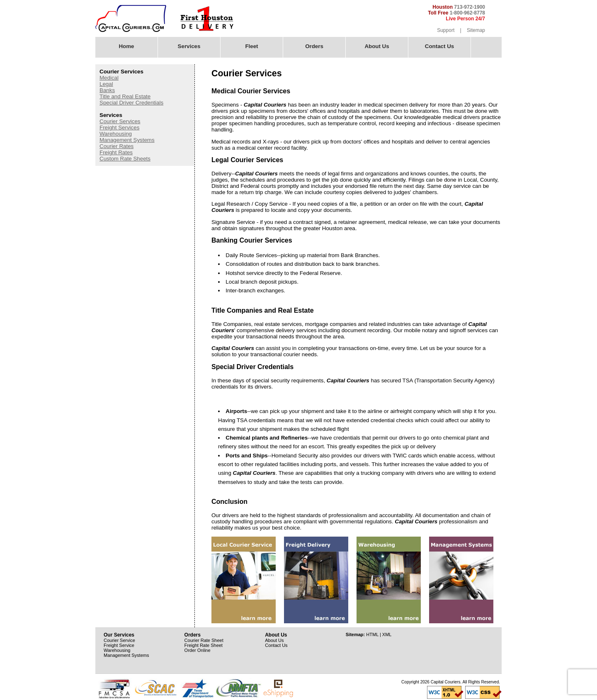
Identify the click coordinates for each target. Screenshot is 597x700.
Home (126, 46)
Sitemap (476, 30)
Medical (109, 78)
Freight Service (119, 645)
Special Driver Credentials (131, 103)
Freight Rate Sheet (204, 645)
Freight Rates (116, 152)
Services (187, 46)
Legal (106, 84)
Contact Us (439, 46)
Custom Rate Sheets (125, 159)
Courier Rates (116, 146)
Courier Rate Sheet (204, 640)
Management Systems (127, 140)
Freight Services (119, 128)
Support (446, 30)
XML (387, 634)
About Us (374, 46)
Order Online (198, 650)
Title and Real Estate (125, 96)
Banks (107, 90)
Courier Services (120, 121)
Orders (314, 46)
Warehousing (116, 134)
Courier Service (119, 640)
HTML (372, 634)
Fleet (249, 46)
